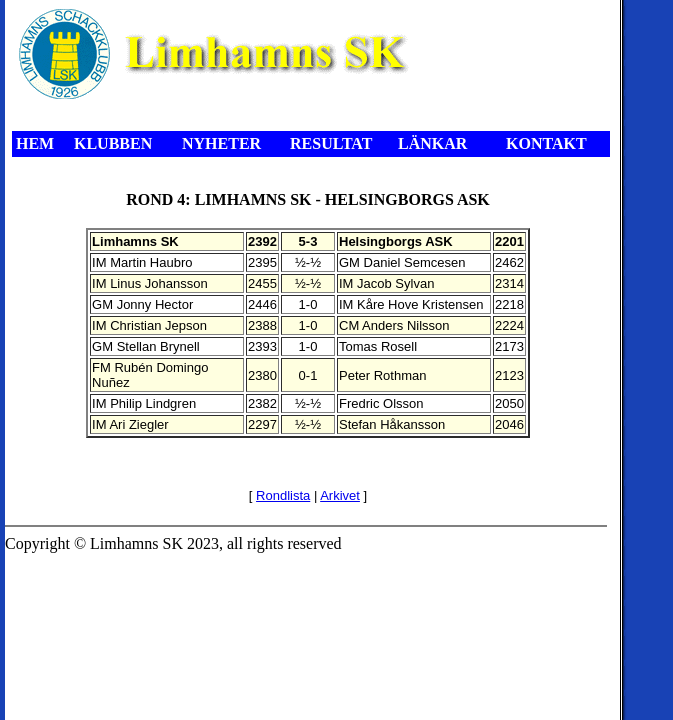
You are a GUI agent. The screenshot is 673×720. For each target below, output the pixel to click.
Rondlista (283, 495)
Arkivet (340, 495)
